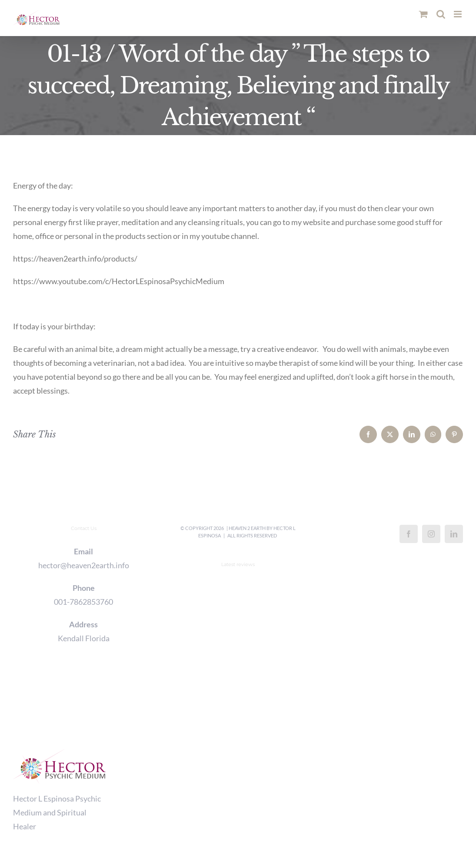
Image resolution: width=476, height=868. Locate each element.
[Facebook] (409, 534)
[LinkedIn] (454, 534)
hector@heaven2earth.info (84, 565)
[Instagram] (431, 534)
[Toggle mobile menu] (458, 14)
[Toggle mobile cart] (423, 14)
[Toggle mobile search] (441, 14)
